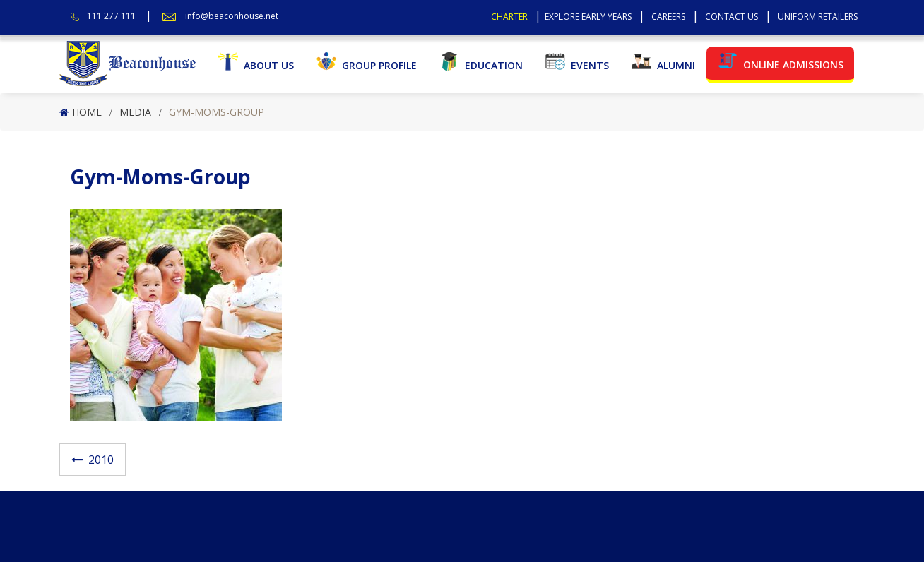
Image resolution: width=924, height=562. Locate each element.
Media (135, 112)
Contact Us (731, 17)
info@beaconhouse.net (232, 16)
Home (87, 112)
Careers (668, 17)
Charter (509, 17)
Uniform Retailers (818, 17)
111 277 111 (111, 16)
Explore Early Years (588, 17)
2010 (101, 460)
